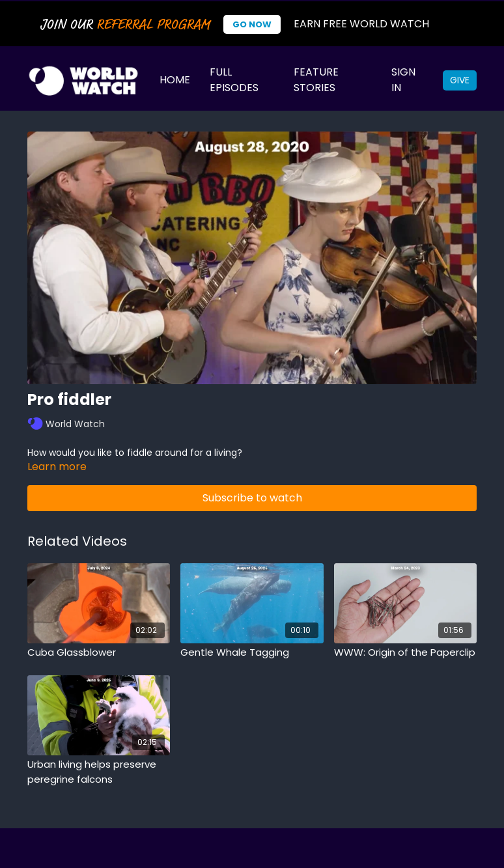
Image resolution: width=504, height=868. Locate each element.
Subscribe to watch (252, 498)
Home (175, 80)
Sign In (403, 80)
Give (460, 80)
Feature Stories (316, 80)
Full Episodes (234, 80)
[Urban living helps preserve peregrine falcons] (99, 772)
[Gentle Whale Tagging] (252, 653)
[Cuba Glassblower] (99, 653)
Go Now (252, 24)
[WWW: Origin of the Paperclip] (405, 653)
